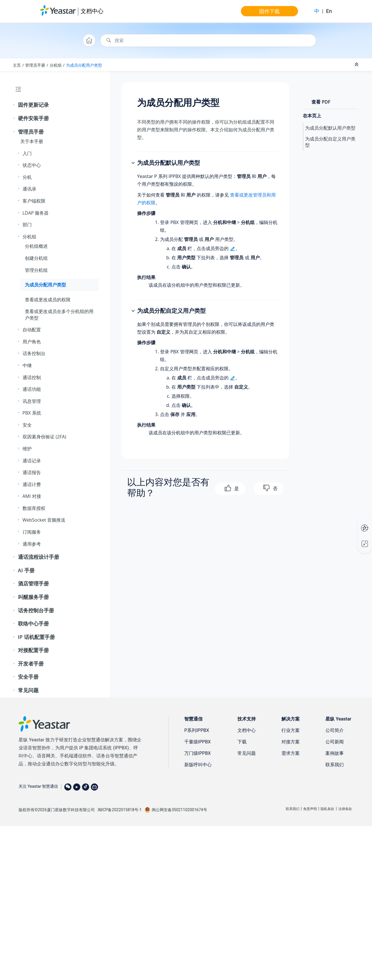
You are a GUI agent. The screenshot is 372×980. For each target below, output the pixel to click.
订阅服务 (32, 532)
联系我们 (335, 765)
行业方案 (291, 730)
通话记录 (32, 461)
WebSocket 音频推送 (44, 520)
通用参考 (32, 544)
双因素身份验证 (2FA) (44, 437)
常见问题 (28, 690)
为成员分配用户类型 (84, 65)
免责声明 (310, 809)
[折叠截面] (357, 65)
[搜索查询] (208, 40)
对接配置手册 (33, 650)
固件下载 (269, 11)
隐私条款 (327, 809)
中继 (27, 365)
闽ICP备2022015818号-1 (120, 810)
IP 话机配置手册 (36, 637)
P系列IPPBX (197, 730)
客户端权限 (34, 201)
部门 (27, 225)
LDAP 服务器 (36, 213)
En (329, 11)
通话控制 (32, 377)
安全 (27, 425)
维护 (27, 449)
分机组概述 (36, 246)
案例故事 (335, 753)
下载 (242, 742)
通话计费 (32, 484)
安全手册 (28, 677)
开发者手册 (31, 664)
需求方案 (291, 753)
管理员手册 (35, 65)
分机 (27, 177)
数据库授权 (34, 508)
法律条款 (345, 809)
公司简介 (335, 730)
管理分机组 (36, 270)
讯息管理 (32, 401)
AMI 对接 (32, 496)
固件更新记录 (33, 105)
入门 (27, 153)
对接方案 (291, 742)
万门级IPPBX (198, 753)
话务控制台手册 (36, 610)
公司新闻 (335, 742)
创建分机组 (36, 258)
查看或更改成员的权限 (48, 300)
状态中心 (32, 165)
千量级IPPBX (198, 742)
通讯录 (29, 189)
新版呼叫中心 (198, 765)
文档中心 (92, 11)
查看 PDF (321, 102)
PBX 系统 (32, 413)
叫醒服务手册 (33, 597)
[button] (15, 105)
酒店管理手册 (33, 583)
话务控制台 (34, 353)
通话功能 (32, 389)
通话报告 (32, 472)
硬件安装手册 (33, 118)
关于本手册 (32, 141)
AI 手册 (26, 570)
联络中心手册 (33, 623)
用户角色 (32, 342)
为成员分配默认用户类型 (330, 128)
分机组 (56, 65)
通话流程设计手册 (39, 557)
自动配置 (32, 330)
